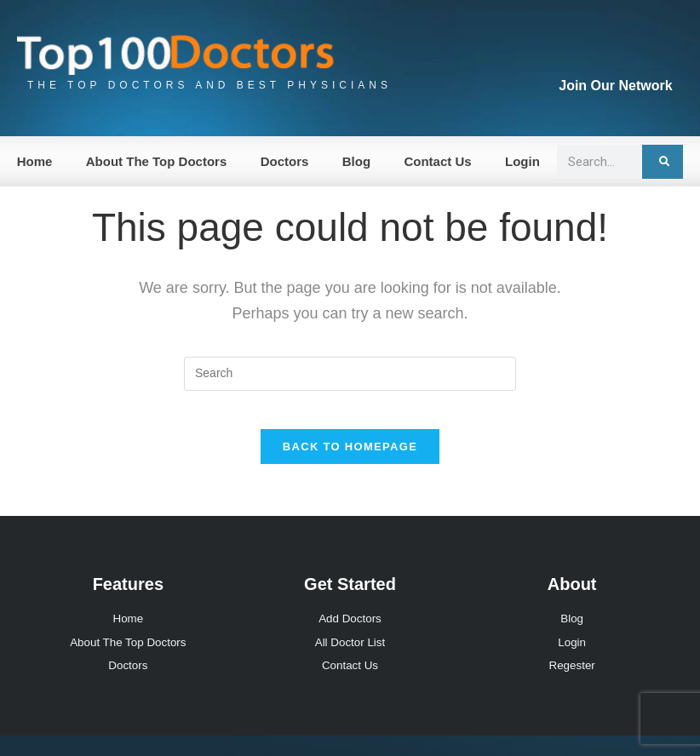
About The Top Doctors (157, 161)
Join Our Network (615, 86)
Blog (356, 161)
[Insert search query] (350, 374)
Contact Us (437, 161)
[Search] (663, 162)
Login (522, 161)
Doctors (285, 161)
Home (35, 161)
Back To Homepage (350, 460)
